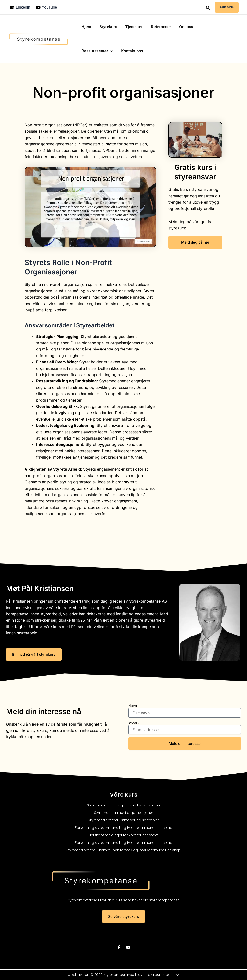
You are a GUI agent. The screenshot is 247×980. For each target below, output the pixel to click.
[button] (208, 8)
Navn (133, 705)
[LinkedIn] (20, 7)
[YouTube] (47, 7)
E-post (134, 722)
